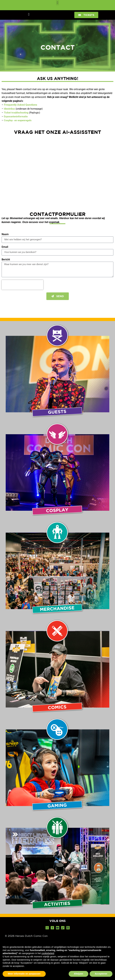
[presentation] (22, 285)
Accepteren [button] (101, 974)
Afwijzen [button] (78, 974)
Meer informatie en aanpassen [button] (24, 974)
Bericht (6, 260)
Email (5, 247)
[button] (57, 3)
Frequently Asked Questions (21, 105)
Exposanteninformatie (16, 117)
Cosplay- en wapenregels (18, 120)
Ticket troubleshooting (16, 113)
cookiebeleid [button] (48, 953)
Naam (5, 234)
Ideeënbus (9, 109)
